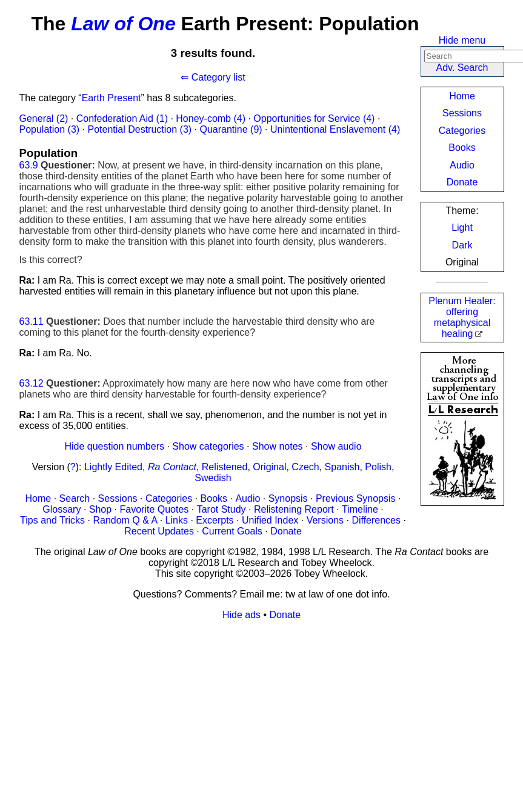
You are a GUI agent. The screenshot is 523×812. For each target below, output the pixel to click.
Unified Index (270, 520)
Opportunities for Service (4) (314, 118)
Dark (462, 245)
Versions (325, 520)
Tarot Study (222, 509)
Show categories (208, 446)
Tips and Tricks (52, 520)
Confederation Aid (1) (122, 118)
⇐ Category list (213, 77)
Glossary (62, 509)
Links (177, 520)
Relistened (225, 467)
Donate (462, 182)
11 (38, 321)
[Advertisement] (262, 715)
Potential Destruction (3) (139, 129)
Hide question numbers (114, 446)
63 (25, 165)
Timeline (360, 509)
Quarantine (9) (231, 129)
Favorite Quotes (155, 509)
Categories (462, 131)
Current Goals (232, 531)
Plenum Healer (462, 317)
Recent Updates (159, 531)
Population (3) (50, 129)
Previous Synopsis (356, 498)
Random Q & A (125, 520)
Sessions (462, 113)
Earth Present (112, 98)
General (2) (44, 118)
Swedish (213, 478)
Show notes (278, 446)
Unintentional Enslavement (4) (335, 129)
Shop (100, 509)
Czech (305, 467)
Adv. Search (462, 68)
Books (462, 148)
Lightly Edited (113, 467)
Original (269, 467)
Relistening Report (294, 509)
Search (75, 498)
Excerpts (215, 520)
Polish (378, 467)
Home (462, 96)
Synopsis (288, 498)
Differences (376, 520)
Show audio (336, 446)
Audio (462, 165)
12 (38, 383)
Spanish (342, 467)
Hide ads (242, 615)
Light (462, 228)
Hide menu (462, 40)
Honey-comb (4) (211, 118)
